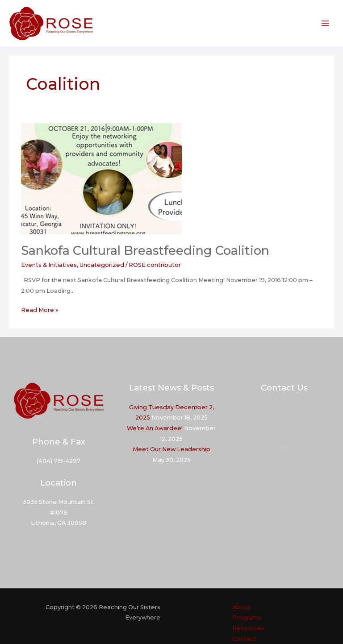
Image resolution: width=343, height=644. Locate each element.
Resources (248, 628)
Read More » (40, 310)
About (241, 607)
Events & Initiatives (49, 265)
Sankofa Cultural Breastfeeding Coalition (145, 251)
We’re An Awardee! (155, 428)
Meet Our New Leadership (171, 449)
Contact (244, 639)
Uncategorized (102, 265)
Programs (247, 617)
